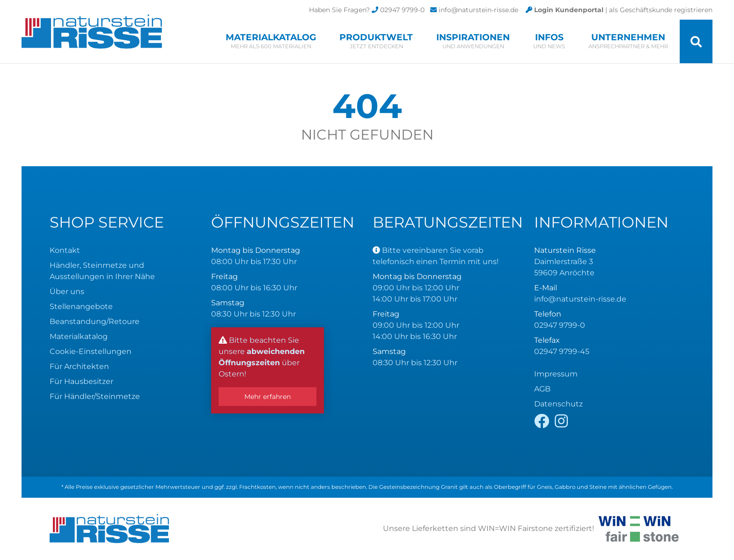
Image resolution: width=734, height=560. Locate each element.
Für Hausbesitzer (81, 381)
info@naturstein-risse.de (478, 10)
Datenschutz (558, 404)
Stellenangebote (81, 306)
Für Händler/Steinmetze (95, 396)
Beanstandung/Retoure (95, 321)
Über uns (67, 291)
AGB (542, 389)
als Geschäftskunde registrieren (661, 10)
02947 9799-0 (402, 10)
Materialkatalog (271, 41)
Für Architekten (79, 366)
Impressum (556, 374)
